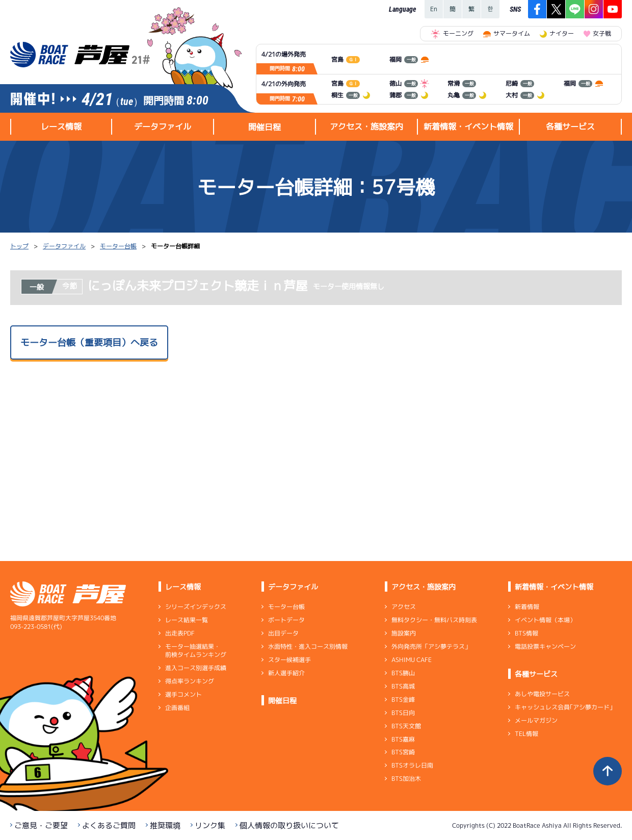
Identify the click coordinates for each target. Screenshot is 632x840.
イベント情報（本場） (545, 620)
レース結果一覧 (187, 620)
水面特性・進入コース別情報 (308, 646)
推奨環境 (165, 825)
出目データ (283, 633)
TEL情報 (526, 734)
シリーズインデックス (196, 607)
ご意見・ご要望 (41, 825)
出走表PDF (180, 633)
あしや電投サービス (542, 694)
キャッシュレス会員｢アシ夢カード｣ (564, 707)
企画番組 (177, 708)
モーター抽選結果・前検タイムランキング (196, 651)
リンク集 (210, 825)
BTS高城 (403, 686)
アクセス (404, 607)
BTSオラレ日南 (412, 765)
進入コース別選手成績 (196, 668)
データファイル (64, 246)
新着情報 (527, 607)
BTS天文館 (406, 726)
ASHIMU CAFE (412, 660)
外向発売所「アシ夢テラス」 (431, 646)
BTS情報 (526, 633)
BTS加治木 (406, 779)
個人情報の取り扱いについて (289, 825)
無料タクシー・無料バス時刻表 (434, 620)
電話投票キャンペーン (545, 646)
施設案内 (404, 633)
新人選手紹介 (286, 673)
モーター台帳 (118, 246)
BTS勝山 (403, 673)
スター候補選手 (289, 660)
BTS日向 (403, 713)
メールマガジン (536, 720)
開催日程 (265, 127)
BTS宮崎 (403, 752)
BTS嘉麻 (403, 739)
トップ (19, 246)
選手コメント (183, 694)
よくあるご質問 (109, 825)
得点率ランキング (190, 681)
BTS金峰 (403, 699)
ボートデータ (286, 620)
